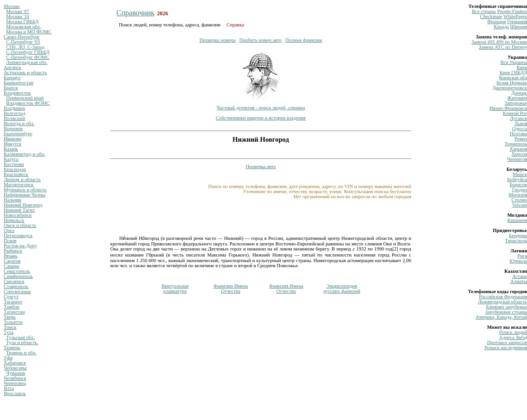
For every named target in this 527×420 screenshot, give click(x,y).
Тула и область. (22, 342)
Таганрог (13, 302)
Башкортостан (19, 83)
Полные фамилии (304, 40)
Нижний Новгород (23, 205)
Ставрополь (16, 286)
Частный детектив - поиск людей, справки (261, 108)
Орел (9, 230)
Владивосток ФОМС (28, 103)
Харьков (518, 149)
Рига (522, 256)
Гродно (520, 190)
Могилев (518, 195)
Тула (9, 332)
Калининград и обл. (24, 154)
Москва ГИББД (22, 22)
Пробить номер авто (260, 40)
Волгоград (15, 113)
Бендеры (518, 235)
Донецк (519, 93)
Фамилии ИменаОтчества (231, 288)
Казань (11, 149)
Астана (520, 276)
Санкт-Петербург (22, 37)
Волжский (14, 118)
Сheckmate (491, 16)
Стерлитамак (17, 291)
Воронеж (13, 129)
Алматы (519, 281)
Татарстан (14, 312)
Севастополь (17, 271)
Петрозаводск (18, 235)
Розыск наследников (506, 348)
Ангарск (13, 67)
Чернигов (517, 159)
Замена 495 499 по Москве (499, 42)
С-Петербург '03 (23, 42)
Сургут (11, 297)
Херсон (519, 154)
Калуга (11, 159)
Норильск (14, 220)
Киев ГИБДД (513, 72)
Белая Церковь (512, 83)
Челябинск (15, 378)
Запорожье (516, 103)
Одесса (520, 129)
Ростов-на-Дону (20, 246)
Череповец (15, 383)
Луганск (518, 118)
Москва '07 (18, 11)
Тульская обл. (20, 337)
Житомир (517, 98)
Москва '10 (18, 16)
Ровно (521, 139)
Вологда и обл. (19, 123)
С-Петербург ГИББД (28, 52)
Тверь (10, 317)
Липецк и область (22, 179)
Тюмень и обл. (21, 353)
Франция (497, 22)
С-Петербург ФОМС (28, 57)
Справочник (135, 13)
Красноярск (16, 174)
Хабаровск (15, 363)
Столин (519, 200)
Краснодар (15, 169)
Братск (11, 88)
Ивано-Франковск (508, 108)
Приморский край (25, 98)
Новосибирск (18, 215)
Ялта (9, 388)
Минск (520, 174)
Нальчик (13, 200)
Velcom (519, 205)
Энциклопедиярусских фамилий (342, 288)
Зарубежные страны (506, 312)
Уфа (8, 358)
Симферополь (18, 276)
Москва (12, 6)
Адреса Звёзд (513, 337)
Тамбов (12, 307)
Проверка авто (260, 166)
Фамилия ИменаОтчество (286, 288)
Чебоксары (15, 368)
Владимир (14, 108)
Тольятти (13, 322)
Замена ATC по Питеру (503, 47)
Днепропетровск (510, 88)
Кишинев (517, 220)
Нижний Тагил (19, 210)
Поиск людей (513, 332)
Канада (501, 27)
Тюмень (12, 348)
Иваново (13, 139)
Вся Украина (514, 62)
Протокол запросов (507, 342)
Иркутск (13, 144)
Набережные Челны (25, 195)
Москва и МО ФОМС (29, 32)
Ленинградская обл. (27, 62)
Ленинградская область (502, 302)
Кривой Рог (515, 113)
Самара (11, 266)
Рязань (11, 256)
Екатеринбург (18, 134)
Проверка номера (218, 40)
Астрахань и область (25, 72)
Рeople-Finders (512, 11)
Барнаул (12, 78)
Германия (517, 22)
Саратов (12, 261)
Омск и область (20, 225)
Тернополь (516, 144)
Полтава (518, 134)
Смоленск (14, 281)
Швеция (518, 27)
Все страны (484, 11)
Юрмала (518, 261)
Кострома (14, 164)
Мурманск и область (25, 190)
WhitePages (515, 16)
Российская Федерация (503, 297)
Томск (10, 327)
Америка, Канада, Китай (501, 317)
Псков (10, 241)
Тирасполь (516, 241)
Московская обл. (23, 27)
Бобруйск (517, 179)
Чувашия (16, 373)
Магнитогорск (19, 185)
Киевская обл (513, 78)
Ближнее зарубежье (507, 307)
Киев (522, 67)
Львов (521, 123)
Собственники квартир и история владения (261, 118)
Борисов (518, 185)
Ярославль (15, 393)
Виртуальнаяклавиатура (175, 288)
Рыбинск (13, 251)
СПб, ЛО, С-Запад (25, 47)
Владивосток (17, 93)
